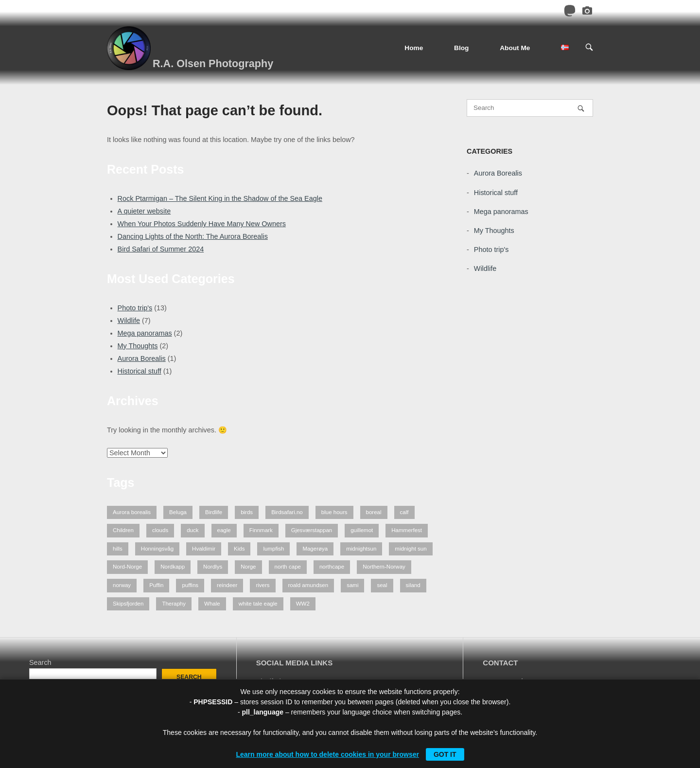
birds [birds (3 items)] (247, 512)
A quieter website (144, 211)
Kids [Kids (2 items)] (239, 549)
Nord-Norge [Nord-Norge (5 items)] (127, 567)
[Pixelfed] (587, 12)
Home (414, 48)
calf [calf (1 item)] (404, 512)
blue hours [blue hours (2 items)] (334, 512)
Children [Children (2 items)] (123, 530)
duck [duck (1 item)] (192, 530)
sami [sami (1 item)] (352, 585)
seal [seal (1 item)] (382, 585)
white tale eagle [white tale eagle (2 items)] (258, 604)
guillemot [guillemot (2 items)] (362, 530)
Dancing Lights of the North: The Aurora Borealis (193, 236)
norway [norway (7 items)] (122, 585)
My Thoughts (138, 346)
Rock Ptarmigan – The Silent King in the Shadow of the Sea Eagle (220, 198)
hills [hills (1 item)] (118, 549)
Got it (445, 754)
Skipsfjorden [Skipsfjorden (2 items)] (128, 604)
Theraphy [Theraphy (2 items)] (174, 604)
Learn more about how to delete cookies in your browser (327, 754)
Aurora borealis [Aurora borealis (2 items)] (132, 512)
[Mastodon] (570, 12)
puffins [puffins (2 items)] (190, 585)
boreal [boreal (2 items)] (374, 512)
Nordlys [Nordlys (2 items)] (213, 567)
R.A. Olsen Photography (213, 63)
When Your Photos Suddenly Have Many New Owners (202, 224)
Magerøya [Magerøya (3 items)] (315, 549)
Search (40, 662)
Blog (461, 48)
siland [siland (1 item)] (413, 585)
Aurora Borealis (142, 358)
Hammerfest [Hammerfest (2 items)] (407, 530)
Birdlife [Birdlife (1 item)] (214, 512)
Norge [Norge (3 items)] (248, 567)
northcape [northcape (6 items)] (332, 567)
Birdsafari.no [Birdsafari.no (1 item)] (287, 512)
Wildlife (129, 321)
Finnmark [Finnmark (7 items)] (261, 530)
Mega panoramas (145, 333)
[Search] (581, 108)
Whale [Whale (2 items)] (212, 604)
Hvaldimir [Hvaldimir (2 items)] (204, 549)
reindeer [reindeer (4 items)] (227, 585)
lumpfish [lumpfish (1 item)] (273, 549)
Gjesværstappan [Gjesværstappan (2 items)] (312, 530)
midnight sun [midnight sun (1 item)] (411, 549)
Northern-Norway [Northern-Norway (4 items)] (384, 567)
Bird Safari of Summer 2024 (161, 249)
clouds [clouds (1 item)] (160, 530)
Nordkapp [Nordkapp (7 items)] (173, 567)
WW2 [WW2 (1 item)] (303, 604)
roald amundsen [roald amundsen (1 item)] (308, 585)
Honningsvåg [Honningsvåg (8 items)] (157, 549)
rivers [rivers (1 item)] (262, 585)
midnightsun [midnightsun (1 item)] (361, 549)
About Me (515, 48)
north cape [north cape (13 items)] (288, 567)
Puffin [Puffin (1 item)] (156, 585)
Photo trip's (135, 308)
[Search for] (530, 108)
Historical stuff (140, 371)
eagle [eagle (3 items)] (224, 530)
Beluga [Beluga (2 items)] (178, 512)
